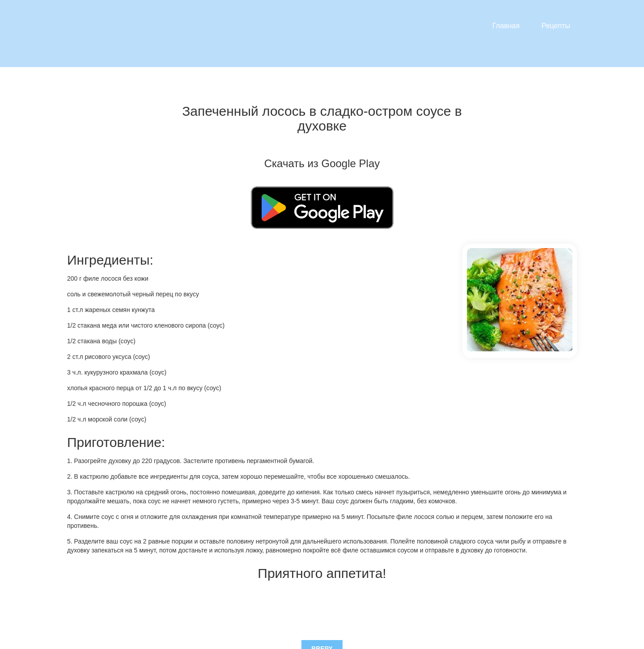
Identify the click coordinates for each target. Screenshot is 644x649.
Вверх (322, 605)
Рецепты (556, 26)
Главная (506, 26)
